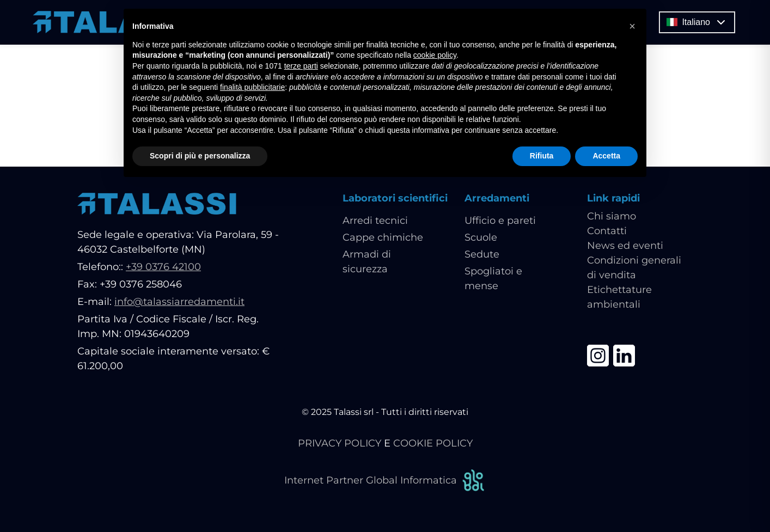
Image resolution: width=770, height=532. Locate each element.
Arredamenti (497, 198)
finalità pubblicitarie (252, 87)
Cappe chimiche (383, 237)
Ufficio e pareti (500, 221)
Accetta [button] (606, 156)
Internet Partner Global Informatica (385, 481)
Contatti (607, 231)
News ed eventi (625, 246)
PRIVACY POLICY (340, 443)
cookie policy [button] (435, 55)
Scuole (481, 237)
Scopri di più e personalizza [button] (200, 156)
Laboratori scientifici (395, 198)
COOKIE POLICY (433, 443)
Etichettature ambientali (619, 297)
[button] (632, 26)
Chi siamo (612, 216)
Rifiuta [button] (542, 156)
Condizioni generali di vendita (634, 268)
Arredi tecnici (375, 221)
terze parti (301, 66)
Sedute (482, 254)
